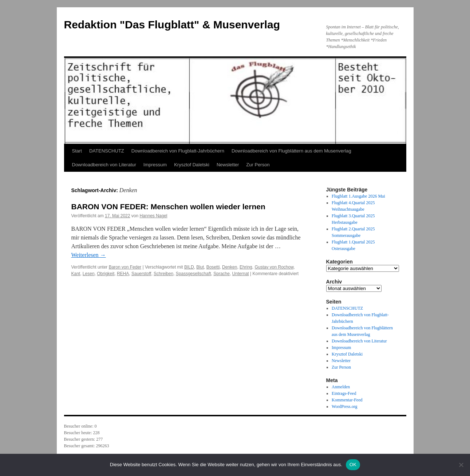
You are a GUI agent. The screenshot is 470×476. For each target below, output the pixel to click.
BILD (189, 267)
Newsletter (228, 165)
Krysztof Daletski (192, 165)
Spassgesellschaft (193, 274)
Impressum (155, 165)
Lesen (89, 274)
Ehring (246, 267)
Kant (76, 274)
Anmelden (341, 387)
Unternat (241, 274)
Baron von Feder (125, 267)
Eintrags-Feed (344, 393)
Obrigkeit (106, 274)
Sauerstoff (141, 274)
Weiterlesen (89, 255)
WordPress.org (344, 406)
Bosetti (213, 267)
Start (77, 151)
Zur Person (258, 165)
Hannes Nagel (153, 216)
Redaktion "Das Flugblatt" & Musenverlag (172, 25)
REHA (123, 274)
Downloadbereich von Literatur (104, 165)
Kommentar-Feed (347, 400)
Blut (200, 267)
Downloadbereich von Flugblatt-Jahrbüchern (178, 151)
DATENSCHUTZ (107, 151)
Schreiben (163, 274)
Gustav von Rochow (274, 267)
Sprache (222, 274)
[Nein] (461, 465)
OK (353, 465)
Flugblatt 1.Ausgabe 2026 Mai (358, 196)
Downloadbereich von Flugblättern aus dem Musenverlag (291, 151)
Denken (230, 267)
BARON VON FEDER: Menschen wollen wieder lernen (168, 207)
